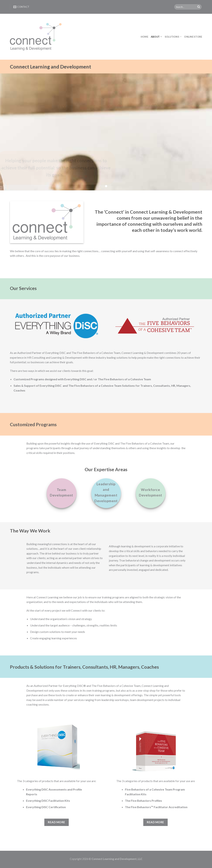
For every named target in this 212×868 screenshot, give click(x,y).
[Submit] (199, 7)
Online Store (193, 37)
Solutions (173, 37)
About (156, 37)
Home (144, 37)
